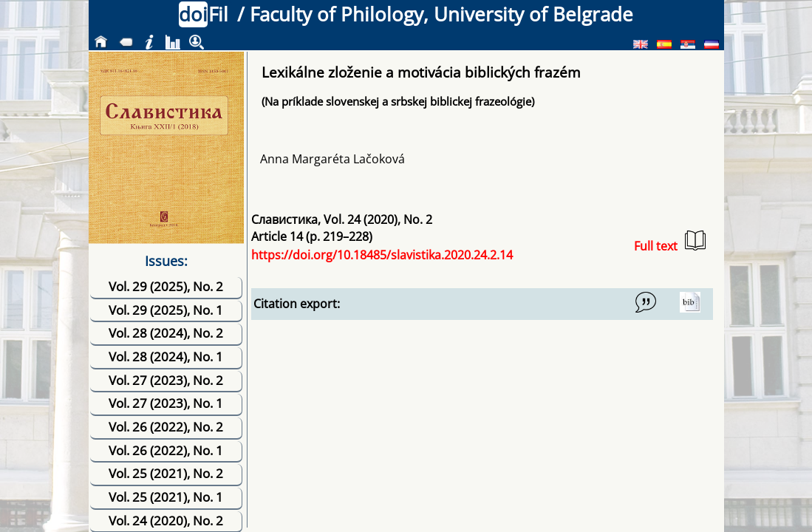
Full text (670, 242)
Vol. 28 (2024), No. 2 (166, 333)
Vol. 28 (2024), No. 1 (166, 357)
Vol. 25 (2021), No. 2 (166, 473)
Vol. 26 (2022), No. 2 (166, 427)
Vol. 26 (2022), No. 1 (166, 450)
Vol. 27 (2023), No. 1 (166, 403)
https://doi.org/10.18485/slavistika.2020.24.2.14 (382, 255)
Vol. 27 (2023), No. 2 (166, 380)
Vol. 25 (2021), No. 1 (166, 497)
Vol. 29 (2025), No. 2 (166, 286)
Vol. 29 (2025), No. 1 (166, 310)
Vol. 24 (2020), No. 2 (166, 521)
